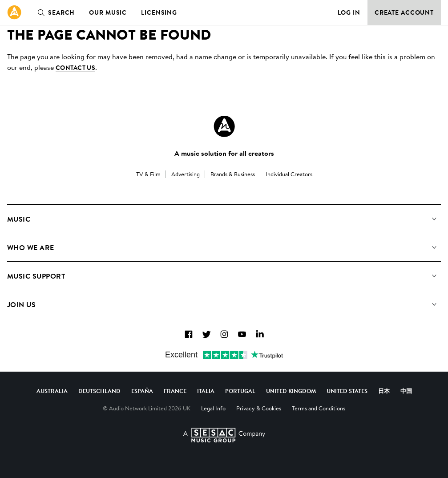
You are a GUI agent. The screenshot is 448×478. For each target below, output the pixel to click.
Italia (206, 391)
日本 (384, 391)
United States (347, 391)
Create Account (404, 12)
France (175, 391)
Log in (349, 12)
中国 (406, 391)
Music (19, 219)
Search (54, 12)
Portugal (240, 391)
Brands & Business (233, 174)
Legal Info (213, 408)
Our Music (108, 12)
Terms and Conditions (319, 408)
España (142, 391)
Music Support (36, 276)
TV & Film (148, 174)
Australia (52, 391)
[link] (14, 12)
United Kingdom (291, 391)
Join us (21, 304)
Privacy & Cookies (259, 408)
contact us (75, 68)
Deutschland (99, 391)
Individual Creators (289, 174)
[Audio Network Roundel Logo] (224, 126)
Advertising (186, 174)
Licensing (159, 12)
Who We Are (31, 247)
